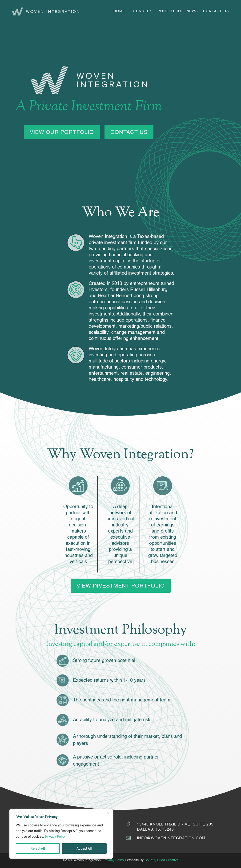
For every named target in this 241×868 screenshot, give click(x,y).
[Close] (108, 813)
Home (119, 11)
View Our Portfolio (62, 132)
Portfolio (169, 11)
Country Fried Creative (161, 860)
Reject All (38, 849)
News (192, 11)
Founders (141, 11)
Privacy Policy (55, 837)
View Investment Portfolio (121, 586)
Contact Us (216, 11)
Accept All (84, 849)
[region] (61, 834)
